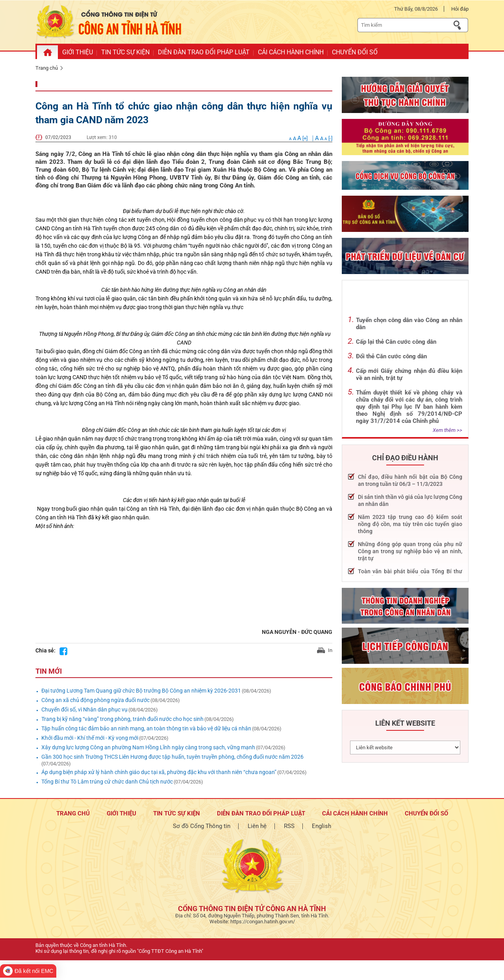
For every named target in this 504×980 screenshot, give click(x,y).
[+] (299, 138)
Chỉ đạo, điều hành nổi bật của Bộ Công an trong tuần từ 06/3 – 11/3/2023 (410, 480)
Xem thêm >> (447, 430)
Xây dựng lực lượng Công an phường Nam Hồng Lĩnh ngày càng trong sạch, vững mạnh (148, 747)
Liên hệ (257, 826)
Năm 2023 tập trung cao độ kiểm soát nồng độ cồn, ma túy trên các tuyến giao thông (410, 524)
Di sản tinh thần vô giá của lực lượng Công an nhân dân (410, 500)
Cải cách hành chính (355, 813)
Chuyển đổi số (426, 813)
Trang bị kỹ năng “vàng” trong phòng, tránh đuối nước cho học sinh (122, 719)
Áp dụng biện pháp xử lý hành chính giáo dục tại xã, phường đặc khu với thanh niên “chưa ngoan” (159, 772)
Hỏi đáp (460, 9)
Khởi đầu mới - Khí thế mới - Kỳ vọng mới (90, 738)
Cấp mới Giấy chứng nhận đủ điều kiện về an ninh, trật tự (409, 374)
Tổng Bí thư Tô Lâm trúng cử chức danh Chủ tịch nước (107, 782)
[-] (324, 138)
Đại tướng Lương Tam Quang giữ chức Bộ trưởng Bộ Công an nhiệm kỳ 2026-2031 (141, 691)
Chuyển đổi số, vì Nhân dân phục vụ (84, 710)
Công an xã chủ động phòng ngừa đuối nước (95, 700)
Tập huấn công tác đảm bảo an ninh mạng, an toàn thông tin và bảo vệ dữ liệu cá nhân (146, 728)
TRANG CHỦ (73, 813)
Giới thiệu (121, 813)
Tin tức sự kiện (177, 813)
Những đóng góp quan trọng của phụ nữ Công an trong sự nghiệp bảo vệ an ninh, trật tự (410, 551)
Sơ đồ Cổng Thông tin (202, 826)
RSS (289, 826)
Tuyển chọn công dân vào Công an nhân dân (409, 324)
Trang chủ (47, 68)
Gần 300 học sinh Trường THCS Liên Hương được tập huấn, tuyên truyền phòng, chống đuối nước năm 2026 (172, 757)
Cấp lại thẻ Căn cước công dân (396, 342)
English (321, 826)
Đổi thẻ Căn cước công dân (391, 356)
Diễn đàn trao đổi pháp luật (261, 813)
